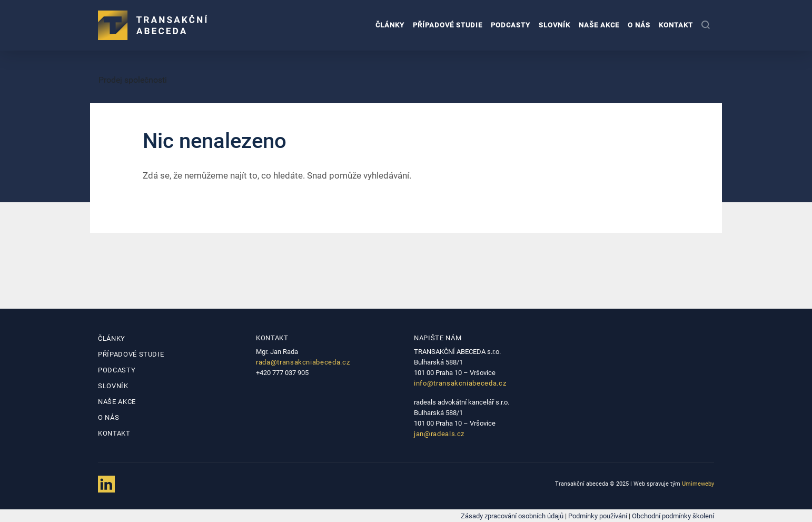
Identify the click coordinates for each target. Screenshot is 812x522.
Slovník (554, 25)
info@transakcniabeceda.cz (460, 383)
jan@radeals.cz (439, 434)
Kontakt (676, 25)
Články (390, 25)
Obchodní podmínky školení (673, 516)
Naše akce (599, 25)
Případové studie (448, 25)
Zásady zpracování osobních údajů (512, 516)
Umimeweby (698, 484)
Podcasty (511, 25)
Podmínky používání (598, 516)
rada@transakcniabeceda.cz (303, 362)
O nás (639, 25)
